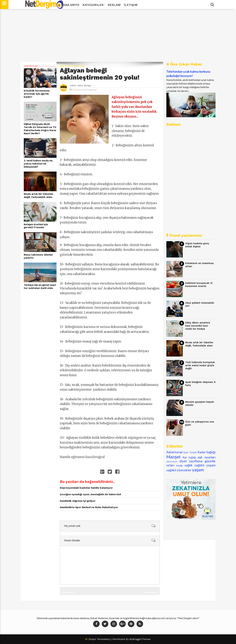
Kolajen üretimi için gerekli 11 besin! (36, 226)
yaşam (198, 470)
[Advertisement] (118, 36)
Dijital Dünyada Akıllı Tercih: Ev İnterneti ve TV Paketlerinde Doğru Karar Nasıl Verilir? (40, 129)
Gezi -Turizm (190, 452)
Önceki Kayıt (69, 593)
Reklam (114, 5)
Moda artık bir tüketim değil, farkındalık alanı (38, 196)
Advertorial (174, 452)
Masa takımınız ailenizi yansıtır (38, 256)
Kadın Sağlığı (207, 452)
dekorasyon (172, 461)
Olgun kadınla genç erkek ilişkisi (197, 245)
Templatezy (103, 639)
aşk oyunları (207, 457)
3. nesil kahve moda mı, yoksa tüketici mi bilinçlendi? (38, 164)
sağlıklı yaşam (205, 465)
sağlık (189, 465)
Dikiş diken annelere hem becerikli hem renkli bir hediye (198, 326)
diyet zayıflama (191, 461)
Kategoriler (93, 5)
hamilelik (79, 66)
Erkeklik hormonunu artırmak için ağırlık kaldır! (37, 94)
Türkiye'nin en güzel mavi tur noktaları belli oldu (40, 287)
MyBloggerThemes (140, 639)
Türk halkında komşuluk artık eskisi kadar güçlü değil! (200, 365)
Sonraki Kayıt (150, 593)
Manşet (173, 457)
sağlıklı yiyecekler (179, 470)
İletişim (131, 5)
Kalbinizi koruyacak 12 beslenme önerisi (199, 285)
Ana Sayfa (71, 5)
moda (179, 465)
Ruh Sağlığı (189, 457)
